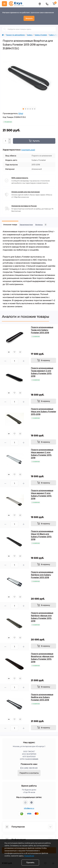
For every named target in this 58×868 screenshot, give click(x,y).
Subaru (30, 35)
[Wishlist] (14, 352)
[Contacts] (47, 4)
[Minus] (10, 142)
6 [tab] (35, 109)
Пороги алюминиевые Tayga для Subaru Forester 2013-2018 (42, 330)
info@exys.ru (29, 808)
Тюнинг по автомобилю (15, 35)
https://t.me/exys (32, 802)
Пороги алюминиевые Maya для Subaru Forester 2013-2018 (43, 412)
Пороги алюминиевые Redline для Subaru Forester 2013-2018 (42, 697)
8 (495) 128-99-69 (30, 768)
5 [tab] (32, 109)
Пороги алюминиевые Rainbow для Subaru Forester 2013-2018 (42, 575)
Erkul (21, 113)
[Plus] (10, 140)
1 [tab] (23, 109)
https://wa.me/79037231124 (25, 802)
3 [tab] (28, 109)
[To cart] (43, 360)
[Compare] (20, 352)
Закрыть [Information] (29, 18)
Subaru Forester (41, 35)
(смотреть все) (28, 150)
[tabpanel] (29, 78)
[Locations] (40, 4)
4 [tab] (30, 109)
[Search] (5, 29)
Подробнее (29, 856)
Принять (30, 863)
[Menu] (4, 4)
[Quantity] (5, 141)
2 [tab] (26, 109)
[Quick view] (9, 352)
